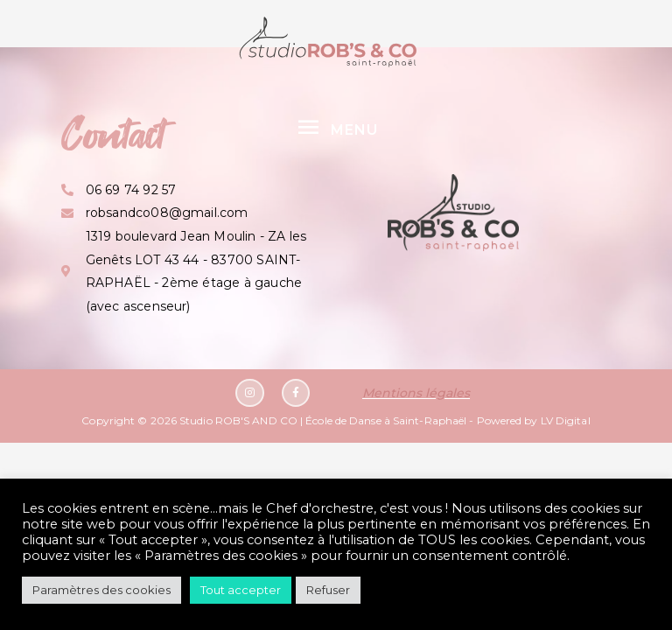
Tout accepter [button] (241, 590)
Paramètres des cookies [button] (101, 590)
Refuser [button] (328, 590)
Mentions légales (416, 393)
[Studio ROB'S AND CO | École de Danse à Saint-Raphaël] (328, 42)
